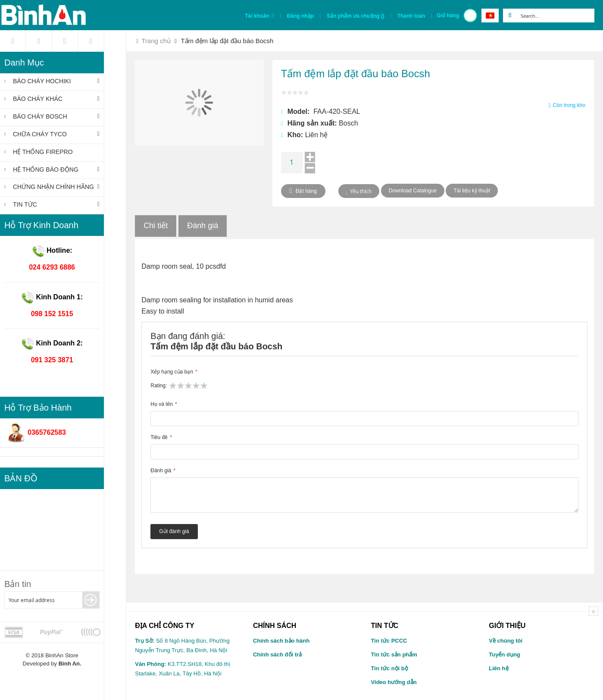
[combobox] (556, 16)
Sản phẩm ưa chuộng (356, 16)
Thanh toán (411, 16)
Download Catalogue (413, 191)
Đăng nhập (300, 16)
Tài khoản (257, 16)
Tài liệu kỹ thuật (472, 191)
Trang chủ (156, 41)
